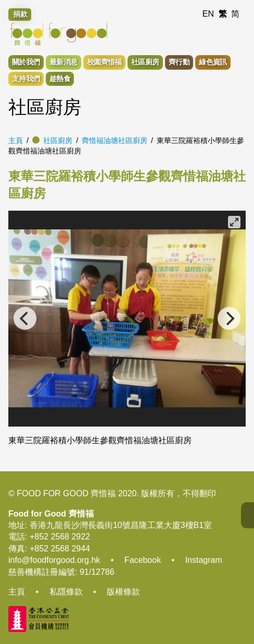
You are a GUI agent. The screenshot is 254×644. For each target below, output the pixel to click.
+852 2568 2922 (60, 537)
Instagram (204, 560)
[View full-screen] (234, 222)
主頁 (16, 140)
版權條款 (123, 592)
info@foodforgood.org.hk (54, 560)
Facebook (143, 560)
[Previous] (25, 318)
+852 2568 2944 (60, 549)
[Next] (229, 318)
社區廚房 (58, 140)
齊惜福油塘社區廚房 (115, 140)
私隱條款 (66, 592)
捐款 (20, 14)
